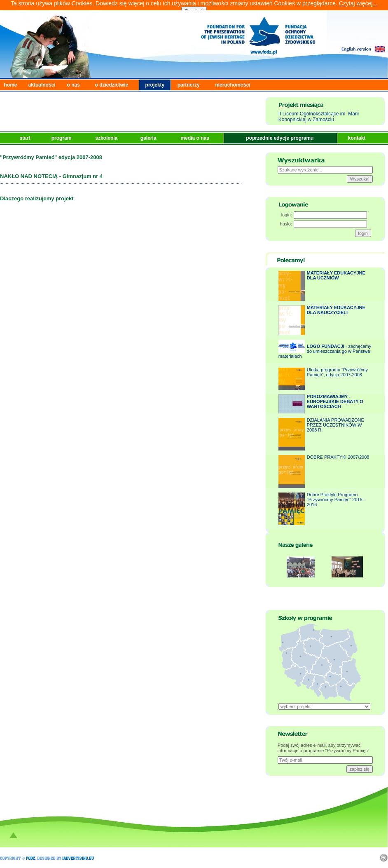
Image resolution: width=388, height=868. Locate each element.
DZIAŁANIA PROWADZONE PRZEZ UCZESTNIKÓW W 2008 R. (335, 425)
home (11, 85)
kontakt (358, 138)
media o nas (196, 138)
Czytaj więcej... (358, 3)
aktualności (42, 85)
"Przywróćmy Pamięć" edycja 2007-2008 (51, 157)
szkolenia (107, 138)
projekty (155, 85)
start (25, 138)
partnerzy (189, 85)
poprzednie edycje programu (280, 138)
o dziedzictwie (112, 85)
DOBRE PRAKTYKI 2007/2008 (338, 457)
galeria (149, 138)
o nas (74, 85)
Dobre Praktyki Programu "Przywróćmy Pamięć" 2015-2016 (335, 500)
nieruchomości (233, 85)
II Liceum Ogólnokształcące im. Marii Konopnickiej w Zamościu (319, 117)
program (62, 138)
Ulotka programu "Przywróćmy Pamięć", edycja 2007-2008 (337, 372)
